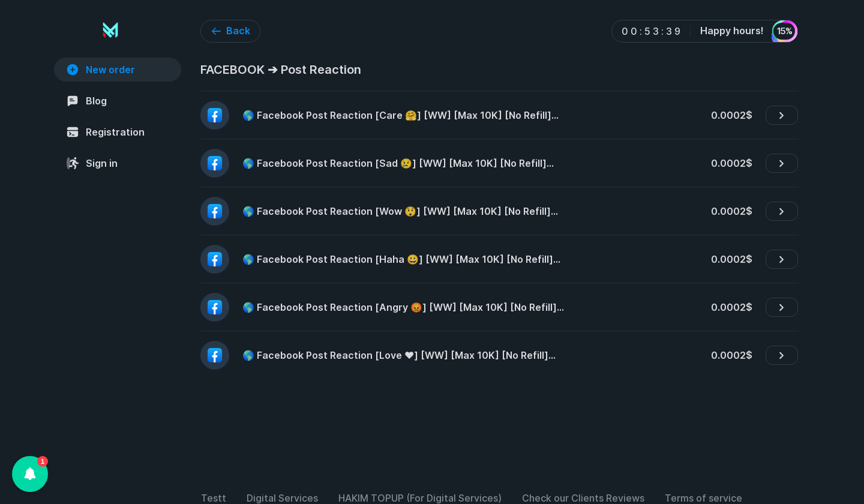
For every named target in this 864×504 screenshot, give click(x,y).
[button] (30, 474)
